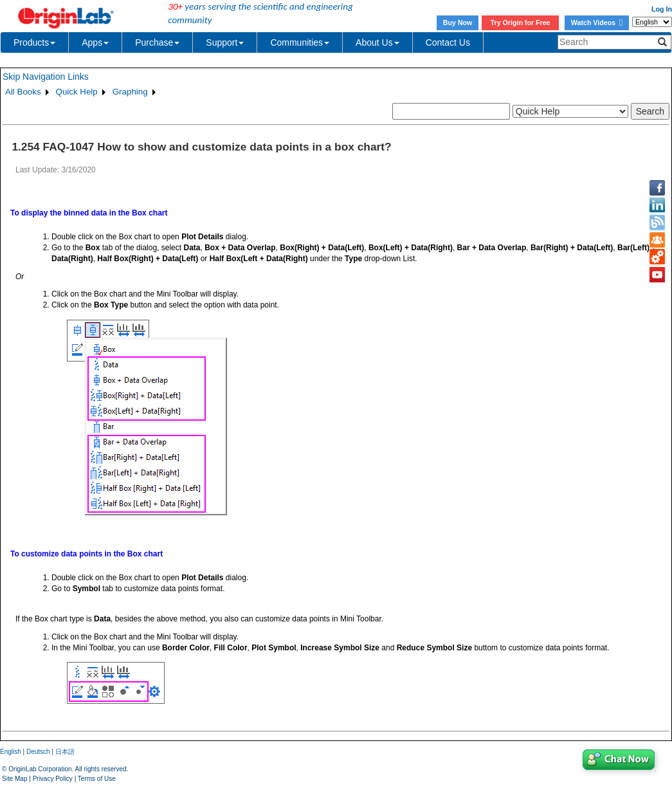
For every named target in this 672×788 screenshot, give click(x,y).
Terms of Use (97, 779)
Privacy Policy (53, 779)
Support (225, 42)
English (11, 752)
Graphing (130, 92)
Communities (300, 42)
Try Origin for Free (521, 23)
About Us (377, 42)
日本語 (65, 752)
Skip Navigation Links (46, 77)
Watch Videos (597, 23)
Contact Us (448, 42)
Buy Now (458, 23)
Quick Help (77, 92)
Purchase (157, 42)
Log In (662, 9)
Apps (95, 42)
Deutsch (38, 752)
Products (34, 42)
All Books (23, 92)
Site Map (14, 779)
